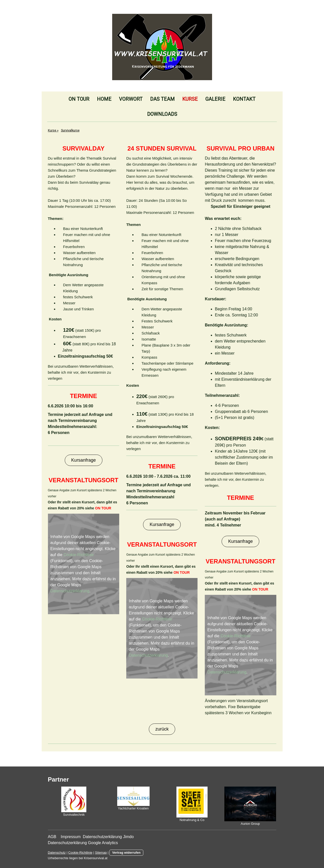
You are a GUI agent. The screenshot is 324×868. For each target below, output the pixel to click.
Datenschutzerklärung (70, 591)
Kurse (190, 99)
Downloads (162, 114)
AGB (53, 837)
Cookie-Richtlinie (79, 555)
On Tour (79, 99)
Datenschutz (57, 853)
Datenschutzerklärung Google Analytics (83, 843)
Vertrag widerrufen (126, 853)
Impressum (71, 837)
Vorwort (131, 99)
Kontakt (244, 99)
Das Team (162, 99)
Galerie (215, 99)
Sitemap (101, 853)
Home (104, 99)
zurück (162, 729)
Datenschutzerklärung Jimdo (109, 837)
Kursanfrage (84, 460)
